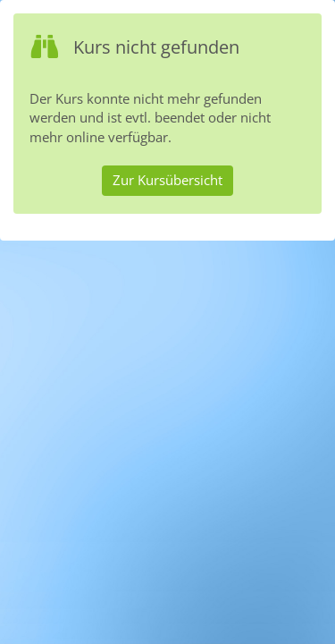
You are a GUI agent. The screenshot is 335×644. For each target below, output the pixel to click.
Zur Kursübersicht (167, 180)
